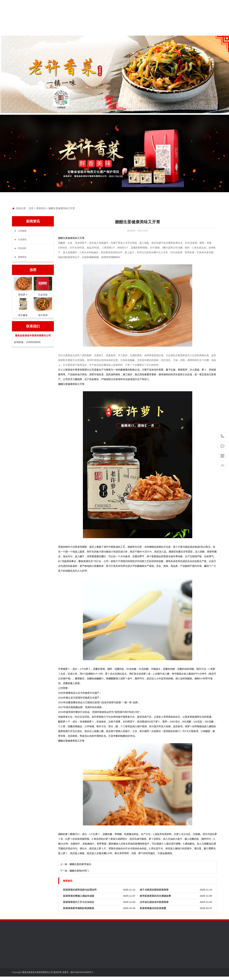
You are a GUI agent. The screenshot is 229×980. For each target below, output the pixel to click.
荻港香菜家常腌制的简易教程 (79, 908)
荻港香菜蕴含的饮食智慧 (153, 908)
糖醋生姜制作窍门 (79, 871)
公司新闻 (22, 231)
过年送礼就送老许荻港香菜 (154, 902)
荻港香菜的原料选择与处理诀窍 (80, 890)
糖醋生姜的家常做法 (80, 864)
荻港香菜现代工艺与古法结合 (79, 902)
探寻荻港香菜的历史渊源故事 (155, 896)
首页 (31, 208)
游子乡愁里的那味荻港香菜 (154, 890)
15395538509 (223, 436)
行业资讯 (22, 240)
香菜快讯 (41, 208)
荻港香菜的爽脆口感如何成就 (79, 896)
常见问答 (22, 248)
